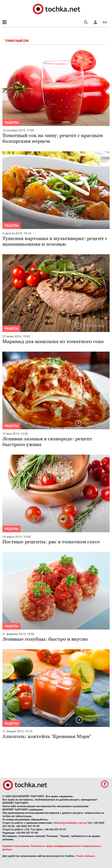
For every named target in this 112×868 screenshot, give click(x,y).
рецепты (11, 123)
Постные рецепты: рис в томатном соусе (51, 542)
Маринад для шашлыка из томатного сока (53, 341)
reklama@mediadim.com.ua (70, 823)
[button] (95, 22)
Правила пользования (16, 846)
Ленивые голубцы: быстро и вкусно (45, 639)
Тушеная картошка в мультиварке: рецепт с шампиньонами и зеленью (55, 241)
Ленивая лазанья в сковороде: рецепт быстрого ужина (47, 441)
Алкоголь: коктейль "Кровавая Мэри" (47, 736)
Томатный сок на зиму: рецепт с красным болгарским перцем (53, 138)
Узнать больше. (86, 856)
